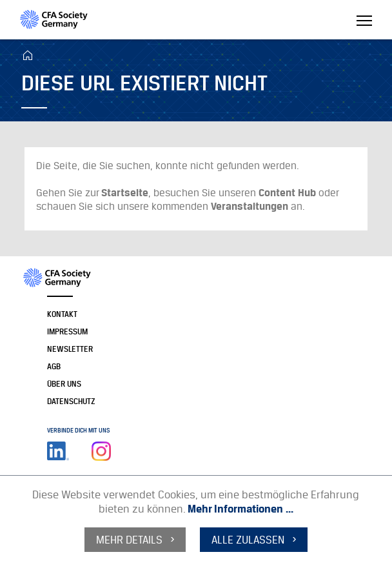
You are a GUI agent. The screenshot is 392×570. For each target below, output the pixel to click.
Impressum (67, 331)
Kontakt (62, 314)
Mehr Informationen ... (240, 509)
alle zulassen (248, 540)
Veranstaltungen (250, 206)
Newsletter (70, 349)
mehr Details (129, 540)
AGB (54, 366)
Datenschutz (71, 401)
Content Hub (287, 193)
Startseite (125, 193)
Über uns (64, 384)
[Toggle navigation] (364, 22)
